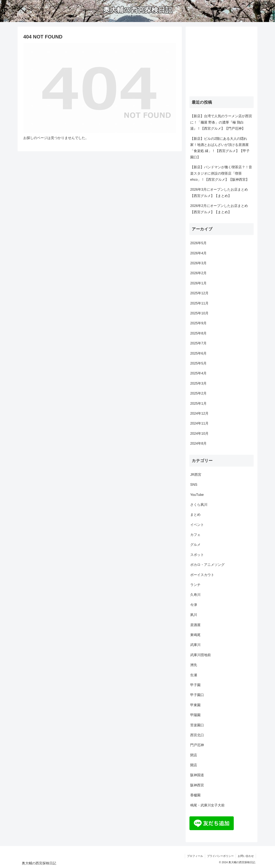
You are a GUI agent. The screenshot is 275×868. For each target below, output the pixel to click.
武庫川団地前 (201, 655)
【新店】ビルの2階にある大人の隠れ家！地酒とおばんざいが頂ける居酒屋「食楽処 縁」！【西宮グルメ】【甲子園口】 (220, 148)
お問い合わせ (246, 856)
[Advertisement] (222, 63)
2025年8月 (198, 333)
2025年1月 (198, 403)
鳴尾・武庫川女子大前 (207, 805)
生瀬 (194, 675)
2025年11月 (199, 303)
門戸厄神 (197, 745)
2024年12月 (199, 413)
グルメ (195, 545)
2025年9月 (198, 323)
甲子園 (195, 685)
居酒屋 (195, 625)
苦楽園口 (197, 725)
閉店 (194, 755)
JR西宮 (196, 475)
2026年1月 (198, 283)
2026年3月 (198, 263)
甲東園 (195, 705)
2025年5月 (198, 363)
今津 (194, 605)
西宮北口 (197, 735)
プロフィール (195, 856)
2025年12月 (199, 293)
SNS (194, 485)
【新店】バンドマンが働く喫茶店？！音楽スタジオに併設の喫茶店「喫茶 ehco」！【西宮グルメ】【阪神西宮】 (221, 173)
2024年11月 (199, 423)
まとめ (195, 515)
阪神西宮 (197, 785)
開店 (194, 765)
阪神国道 (197, 775)
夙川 (194, 615)
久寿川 (195, 595)
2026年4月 (198, 253)
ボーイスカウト (202, 575)
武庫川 (195, 645)
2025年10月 (199, 313)
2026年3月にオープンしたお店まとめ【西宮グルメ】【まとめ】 (219, 193)
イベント (197, 525)
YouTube (197, 495)
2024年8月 (198, 443)
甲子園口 (197, 695)
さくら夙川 (199, 505)
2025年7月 (198, 343)
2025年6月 (198, 353)
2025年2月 (198, 393)
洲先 (194, 665)
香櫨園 (195, 795)
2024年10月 (199, 434)
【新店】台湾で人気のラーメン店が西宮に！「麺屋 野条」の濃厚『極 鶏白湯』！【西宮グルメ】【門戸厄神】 (221, 122)
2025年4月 (198, 373)
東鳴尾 (195, 635)
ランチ (195, 585)
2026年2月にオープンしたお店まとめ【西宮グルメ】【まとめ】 (219, 209)
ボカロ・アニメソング (207, 565)
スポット (197, 555)
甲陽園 (195, 715)
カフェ (195, 535)
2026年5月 (198, 243)
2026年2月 (198, 273)
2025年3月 (198, 383)
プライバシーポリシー (220, 856)
